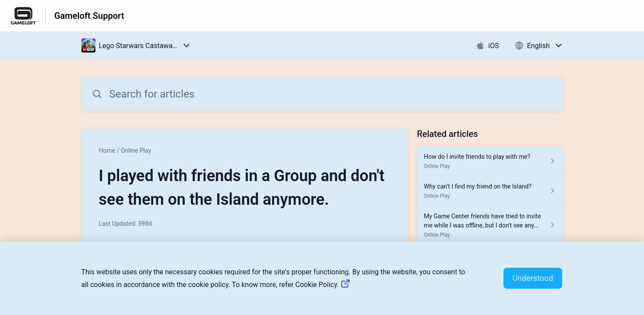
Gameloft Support (89, 16)
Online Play (136, 150)
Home (107, 150)
